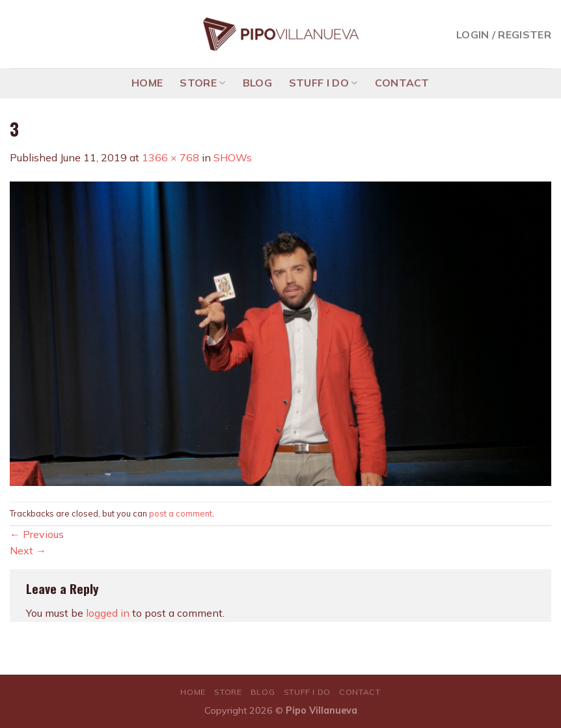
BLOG (257, 83)
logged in (108, 613)
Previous (37, 534)
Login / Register (504, 34)
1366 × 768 (171, 157)
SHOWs (233, 157)
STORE (202, 83)
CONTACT (402, 83)
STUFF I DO (323, 83)
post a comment (181, 513)
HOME (147, 83)
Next (28, 550)
